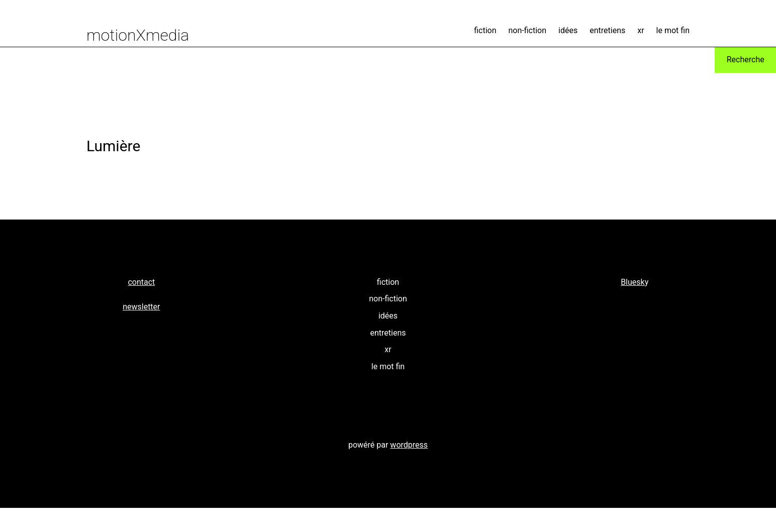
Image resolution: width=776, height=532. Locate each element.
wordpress (409, 445)
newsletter (141, 307)
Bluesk (633, 282)
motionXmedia (138, 35)
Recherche (746, 60)
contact (141, 282)
